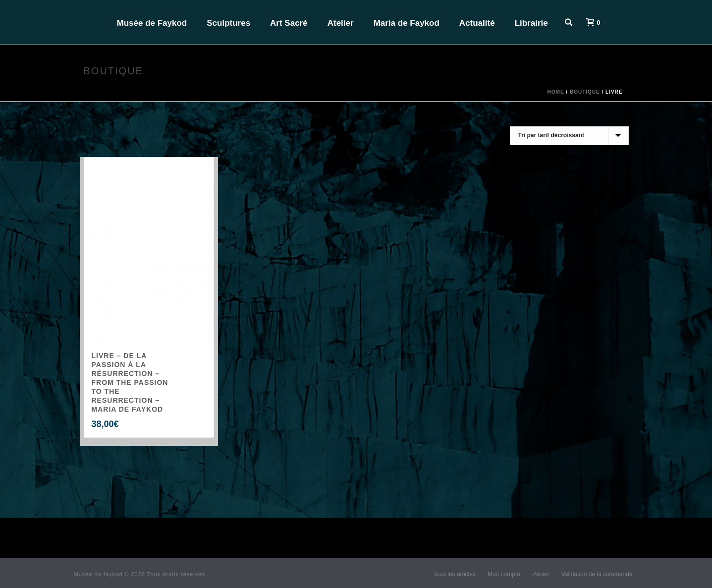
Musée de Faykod (152, 23)
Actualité (477, 23)
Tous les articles (455, 574)
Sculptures (228, 23)
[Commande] (569, 136)
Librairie (531, 23)
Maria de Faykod (407, 23)
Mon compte (504, 574)
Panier (541, 574)
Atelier (341, 23)
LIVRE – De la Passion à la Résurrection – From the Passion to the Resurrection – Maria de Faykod (130, 382)
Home (556, 92)
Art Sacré (289, 23)
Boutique (585, 92)
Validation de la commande (597, 574)
